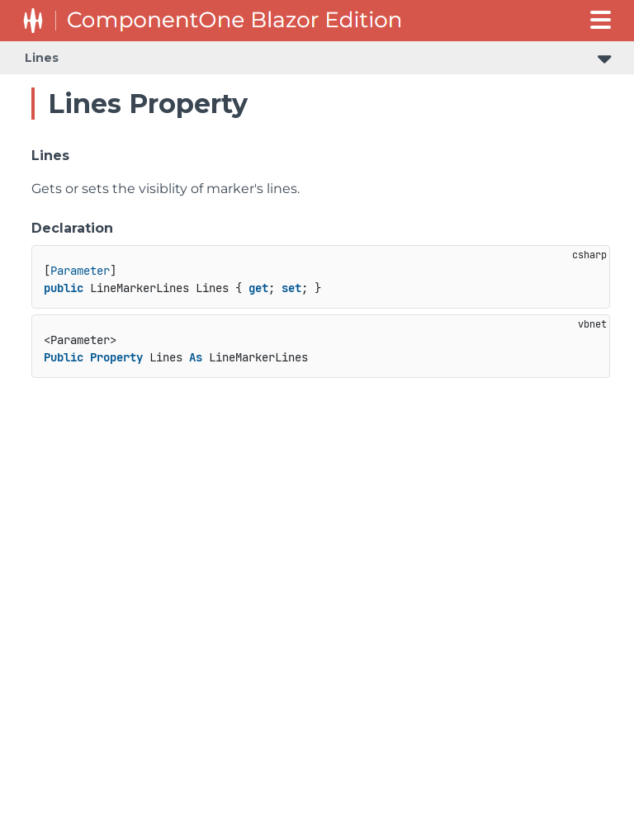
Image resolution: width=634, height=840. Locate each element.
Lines (42, 58)
